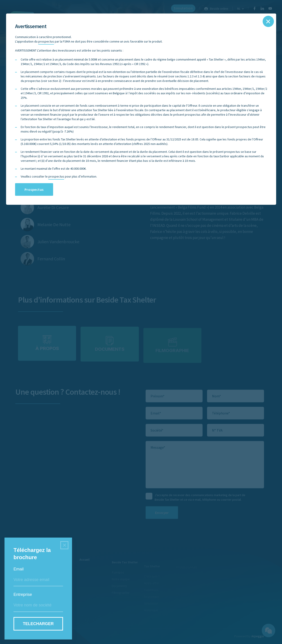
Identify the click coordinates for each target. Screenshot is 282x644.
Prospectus (34, 189)
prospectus (46, 41)
